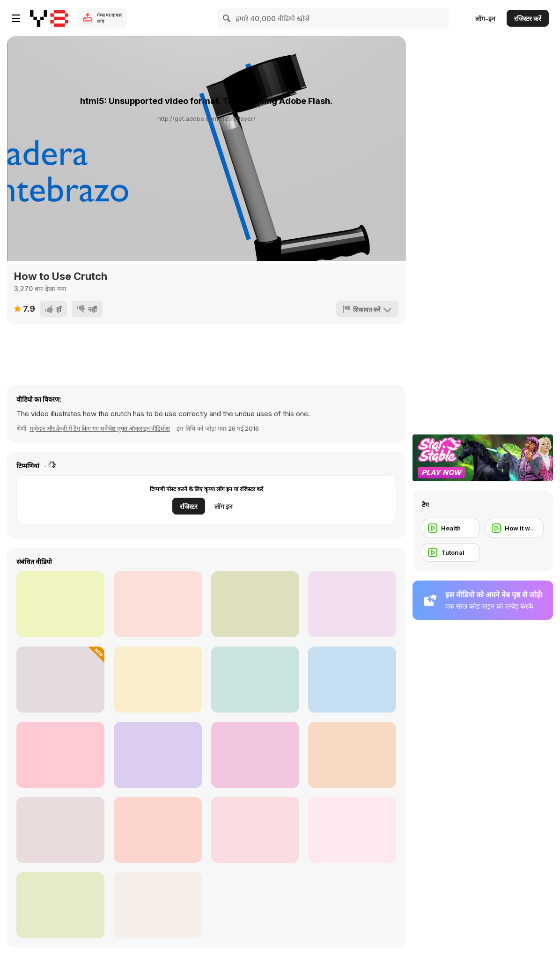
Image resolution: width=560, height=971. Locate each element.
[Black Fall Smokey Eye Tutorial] (60, 830)
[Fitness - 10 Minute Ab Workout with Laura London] (60, 755)
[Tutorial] (451, 552)
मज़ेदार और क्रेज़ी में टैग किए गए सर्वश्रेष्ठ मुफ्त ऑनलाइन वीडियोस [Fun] (100, 428)
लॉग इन (224, 506)
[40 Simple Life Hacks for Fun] (255, 830)
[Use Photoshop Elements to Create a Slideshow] (352, 830)
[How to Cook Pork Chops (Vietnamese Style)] (255, 680)
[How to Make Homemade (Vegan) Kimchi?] (158, 830)
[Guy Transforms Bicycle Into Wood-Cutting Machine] (60, 680)
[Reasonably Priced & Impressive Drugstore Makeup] (352, 680)
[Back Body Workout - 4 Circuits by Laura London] (352, 755)
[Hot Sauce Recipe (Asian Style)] (158, 680)
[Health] (451, 528)
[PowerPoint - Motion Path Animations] (158, 604)
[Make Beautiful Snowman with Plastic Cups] (158, 755)
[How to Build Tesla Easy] (352, 604)
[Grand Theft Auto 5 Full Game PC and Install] (60, 604)
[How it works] (515, 528)
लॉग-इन (485, 18)
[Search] (227, 18)
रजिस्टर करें (528, 18)
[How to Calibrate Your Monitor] (158, 905)
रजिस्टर (189, 506)
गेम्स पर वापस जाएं (109, 18)
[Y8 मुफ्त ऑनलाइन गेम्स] (49, 18)
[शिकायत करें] (367, 309)
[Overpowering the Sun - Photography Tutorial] (60, 905)
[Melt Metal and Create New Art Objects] (255, 604)
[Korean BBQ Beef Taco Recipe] (255, 755)
